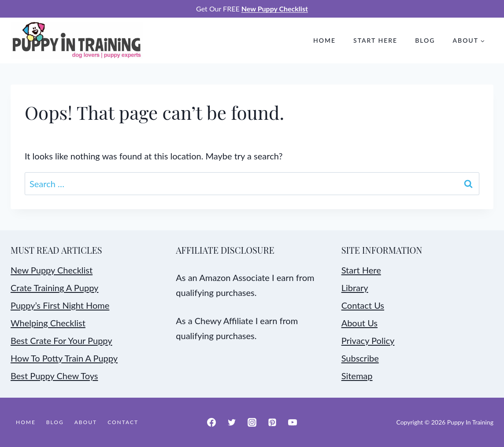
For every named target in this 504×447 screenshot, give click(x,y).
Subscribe (360, 358)
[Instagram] (252, 422)
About (86, 422)
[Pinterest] (272, 422)
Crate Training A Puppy (54, 288)
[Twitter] (232, 422)
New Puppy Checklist (52, 270)
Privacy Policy (368, 340)
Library (355, 288)
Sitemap (357, 376)
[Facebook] (211, 422)
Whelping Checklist (48, 323)
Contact (123, 422)
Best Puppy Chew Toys (54, 376)
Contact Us (363, 305)
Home (324, 40)
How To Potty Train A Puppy (64, 358)
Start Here (375, 40)
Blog (425, 40)
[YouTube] (293, 422)
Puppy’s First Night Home (60, 305)
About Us (359, 323)
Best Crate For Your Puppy (61, 340)
